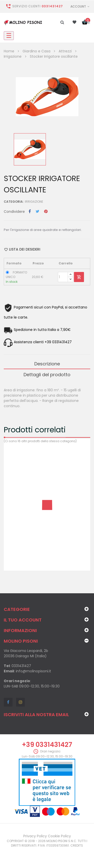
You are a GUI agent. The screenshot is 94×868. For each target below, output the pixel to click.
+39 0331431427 (47, 745)
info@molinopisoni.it (33, 671)
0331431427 (52, 6)
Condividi (30, 212)
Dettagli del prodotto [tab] (47, 375)
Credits (77, 845)
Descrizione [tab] (47, 364)
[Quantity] (63, 277)
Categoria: (14, 202)
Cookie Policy (59, 836)
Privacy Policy (35, 836)
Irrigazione (34, 202)
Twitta (37, 212)
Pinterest (46, 212)
